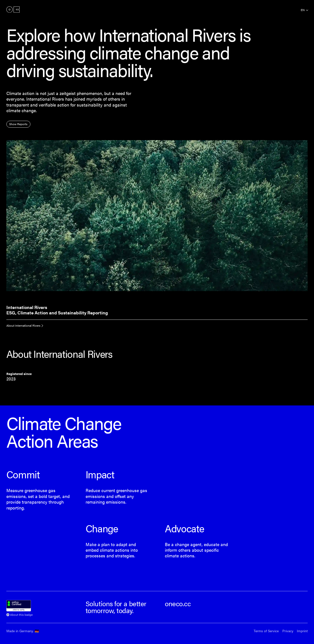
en (303, 10)
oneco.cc (178, 603)
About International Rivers (23, 325)
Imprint (302, 631)
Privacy (288, 631)
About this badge (21, 614)
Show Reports (18, 124)
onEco (13, 10)
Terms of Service (266, 631)
